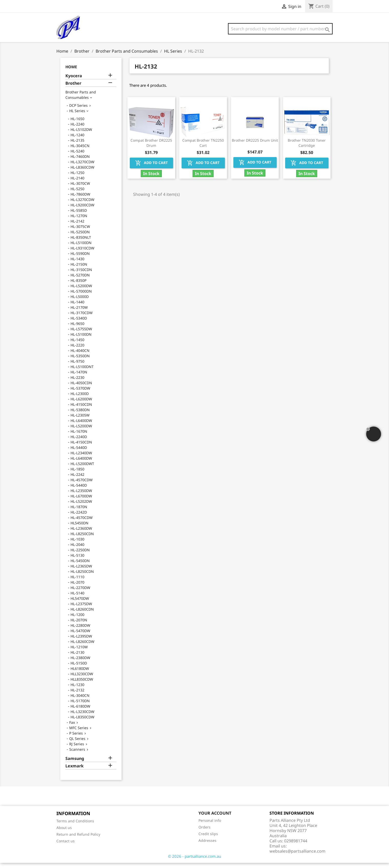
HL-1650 (77, 124)
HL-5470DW (80, 636)
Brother (73, 88)
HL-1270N (79, 221)
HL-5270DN (80, 280)
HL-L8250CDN (82, 539)
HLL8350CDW (82, 684)
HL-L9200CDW (82, 210)
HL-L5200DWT (82, 469)
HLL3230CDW (82, 679)
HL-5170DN (80, 706)
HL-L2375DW (81, 609)
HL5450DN (79, 528)
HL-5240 (77, 156)
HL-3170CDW (82, 318)
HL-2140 (77, 183)
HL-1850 (77, 474)
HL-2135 (77, 145)
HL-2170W (79, 312)
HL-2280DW (80, 630)
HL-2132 (77, 695)
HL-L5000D (80, 302)
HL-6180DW (80, 711)
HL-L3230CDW (82, 717)
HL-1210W (79, 652)
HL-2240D (79, 442)
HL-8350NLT (81, 242)
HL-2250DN (80, 555)
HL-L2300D (80, 399)
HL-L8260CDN (82, 614)
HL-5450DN (80, 566)
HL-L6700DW (81, 501)
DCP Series (78, 110)
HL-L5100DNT (82, 372)
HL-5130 (77, 560)
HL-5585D (79, 215)
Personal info (210, 826)
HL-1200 (77, 620)
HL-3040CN (80, 701)
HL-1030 (77, 544)
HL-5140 (77, 598)
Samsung (75, 764)
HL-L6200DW (81, 404)
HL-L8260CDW (82, 647)
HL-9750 (77, 366)
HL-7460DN (80, 162)
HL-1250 (77, 178)
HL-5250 (77, 194)
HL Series (77, 116)
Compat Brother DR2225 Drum (151, 148)
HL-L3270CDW (82, 167)
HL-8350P (78, 286)
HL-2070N (79, 625)
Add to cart (151, 168)
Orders (205, 832)
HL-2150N (79, 269)
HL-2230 (77, 383)
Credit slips (208, 839)
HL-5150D (79, 668)
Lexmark (74, 771)
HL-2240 (77, 129)
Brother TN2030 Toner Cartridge (307, 148)
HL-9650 (77, 329)
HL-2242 (77, 480)
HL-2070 (77, 587)
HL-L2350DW (81, 496)
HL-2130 (77, 657)
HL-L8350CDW (82, 722)
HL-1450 (77, 345)
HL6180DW (80, 674)
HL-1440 (77, 307)
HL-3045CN (80, 151)
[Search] (280, 29)
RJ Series (77, 749)
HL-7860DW (80, 199)
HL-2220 (77, 350)
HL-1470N (79, 377)
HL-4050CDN (81, 388)
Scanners (77, 754)
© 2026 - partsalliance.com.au (195, 861)
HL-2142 (77, 226)
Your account (215, 818)
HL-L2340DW (81, 458)
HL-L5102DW (81, 135)
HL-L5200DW (81, 291)
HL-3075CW (80, 232)
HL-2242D (79, 517)
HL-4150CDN (81, 409)
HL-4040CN (80, 356)
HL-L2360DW (81, 533)
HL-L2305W (80, 420)
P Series (76, 738)
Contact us (66, 846)
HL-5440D (79, 453)
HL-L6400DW (81, 426)
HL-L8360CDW (82, 172)
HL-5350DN (80, 361)
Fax (72, 727)
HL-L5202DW (81, 507)
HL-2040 (77, 550)
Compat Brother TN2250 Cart (203, 148)
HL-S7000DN (81, 296)
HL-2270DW (80, 593)
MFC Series (79, 733)
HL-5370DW (80, 393)
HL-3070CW (80, 189)
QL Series (77, 744)
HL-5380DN (80, 415)
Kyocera (74, 81)
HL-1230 (77, 690)
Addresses (207, 846)
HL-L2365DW (81, 571)
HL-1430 (77, 264)
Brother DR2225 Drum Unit (255, 145)
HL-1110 (77, 582)
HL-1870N (79, 512)
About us (64, 833)
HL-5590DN (80, 259)
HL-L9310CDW (82, 253)
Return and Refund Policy (78, 839)
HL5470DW (80, 604)
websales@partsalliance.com (297, 856)
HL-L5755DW (81, 334)
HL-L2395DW (81, 641)
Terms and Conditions (75, 826)
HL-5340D (79, 323)
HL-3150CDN (81, 275)
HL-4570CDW (82, 485)
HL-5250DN (80, 237)
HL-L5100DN (81, 248)
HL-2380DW (80, 663)
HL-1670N (79, 436)
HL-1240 (77, 140)
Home (71, 72)
